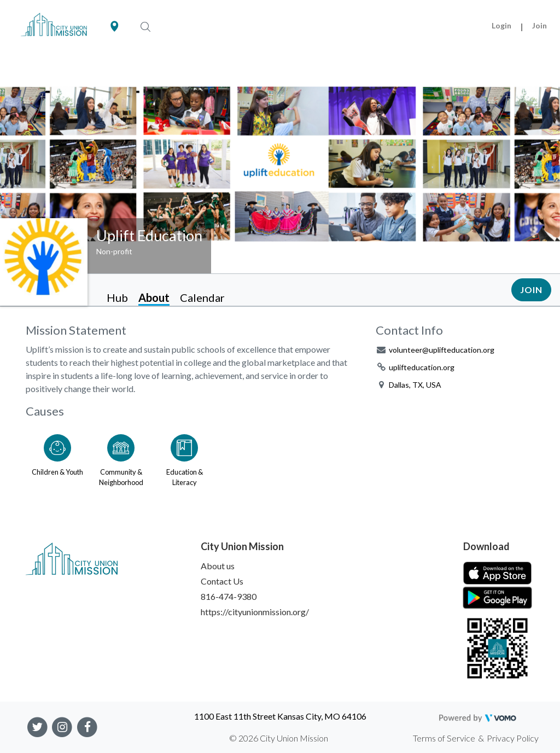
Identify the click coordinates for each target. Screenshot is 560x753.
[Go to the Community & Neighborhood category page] (121, 458)
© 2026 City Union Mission (279, 738)
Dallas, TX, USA (415, 385)
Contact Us (222, 581)
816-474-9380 (229, 596)
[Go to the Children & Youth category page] (57, 458)
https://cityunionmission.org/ (255, 612)
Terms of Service (444, 738)
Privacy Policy (513, 738)
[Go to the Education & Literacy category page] (184, 458)
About (154, 297)
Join (539, 25)
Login (501, 25)
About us (218, 566)
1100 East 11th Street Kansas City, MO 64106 (280, 716)
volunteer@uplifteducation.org (442, 350)
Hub (117, 297)
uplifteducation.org (422, 367)
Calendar (202, 297)
